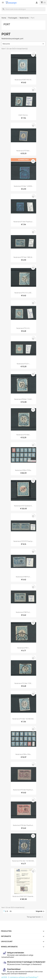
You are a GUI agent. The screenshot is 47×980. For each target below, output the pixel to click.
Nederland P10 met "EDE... (23, 683)
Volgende (40, 911)
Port (7, 24)
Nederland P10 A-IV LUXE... (24, 293)
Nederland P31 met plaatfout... (23, 790)
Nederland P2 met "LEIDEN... (24, 186)
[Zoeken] (23, 9)
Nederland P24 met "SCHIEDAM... (24, 861)
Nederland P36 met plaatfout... (24, 825)
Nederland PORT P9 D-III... (23, 80)
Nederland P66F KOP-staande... (23, 896)
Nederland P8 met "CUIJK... (24, 399)
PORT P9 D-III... (24, 115)
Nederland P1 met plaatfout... (23, 222)
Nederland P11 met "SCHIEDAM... (23, 719)
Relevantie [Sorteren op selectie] (23, 44)
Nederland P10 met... (24, 435)
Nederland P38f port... (23, 577)
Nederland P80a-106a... (24, 754)
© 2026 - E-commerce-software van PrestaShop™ (20, 977)
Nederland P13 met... (23, 151)
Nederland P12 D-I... (23, 364)
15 (11, 911)
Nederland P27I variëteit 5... (23, 506)
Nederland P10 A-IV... (23, 328)
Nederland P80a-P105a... (24, 470)
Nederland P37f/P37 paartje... (24, 541)
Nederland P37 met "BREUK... (23, 257)
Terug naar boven (35, 917)
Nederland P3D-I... (24, 648)
